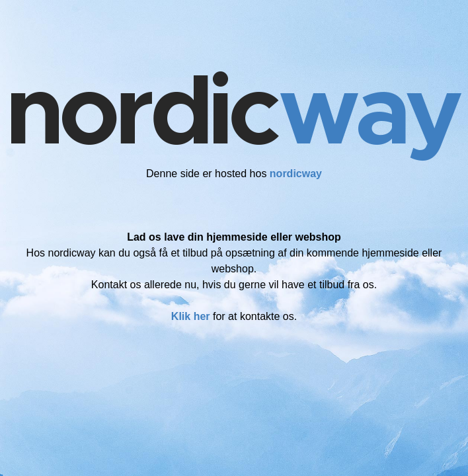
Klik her (191, 316)
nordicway (296, 174)
